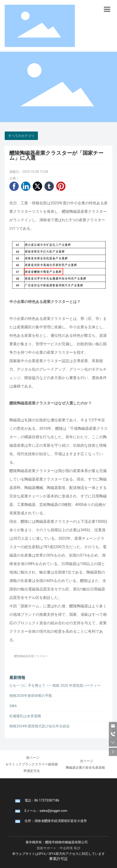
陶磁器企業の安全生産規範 (85, 767)
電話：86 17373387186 (42, 800)
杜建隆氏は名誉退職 (25, 716)
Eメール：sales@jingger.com (46, 811)
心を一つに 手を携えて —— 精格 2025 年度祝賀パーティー (55, 686)
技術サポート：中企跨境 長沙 (58, 848)
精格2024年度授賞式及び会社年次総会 (40, 726)
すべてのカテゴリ (21, 136)
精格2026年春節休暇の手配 (31, 696)
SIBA (13, 706)
